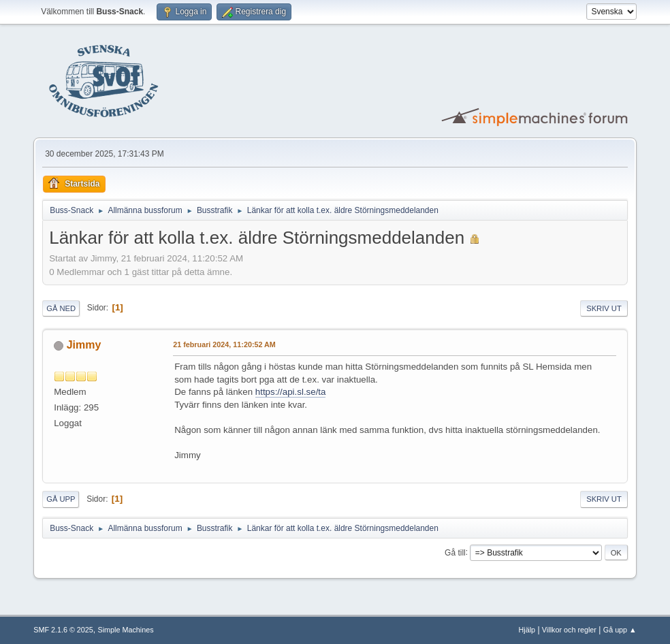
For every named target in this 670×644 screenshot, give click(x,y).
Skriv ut (604, 308)
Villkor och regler (569, 630)
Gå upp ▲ (620, 630)
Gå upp (61, 499)
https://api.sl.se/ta (291, 392)
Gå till (455, 552)
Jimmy (84, 345)
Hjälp (527, 630)
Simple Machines (126, 630)
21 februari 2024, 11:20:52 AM (224, 344)
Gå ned (61, 308)
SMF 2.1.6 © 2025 (63, 630)
